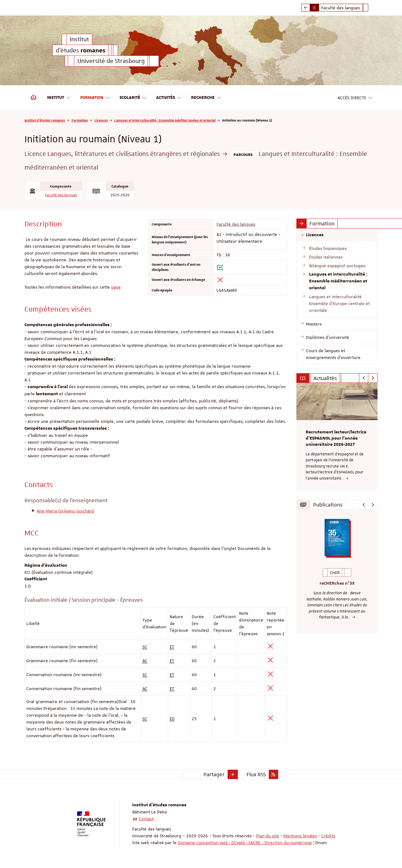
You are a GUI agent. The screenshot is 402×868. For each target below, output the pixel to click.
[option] (337, 437)
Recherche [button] (206, 98)
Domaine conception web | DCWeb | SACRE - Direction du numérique (245, 843)
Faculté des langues (61, 195)
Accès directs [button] (355, 98)
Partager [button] (214, 774)
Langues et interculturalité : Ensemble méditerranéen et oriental (165, 120)
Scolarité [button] (133, 98)
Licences (101, 120)
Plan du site (268, 836)
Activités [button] (169, 98)
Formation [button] (95, 98)
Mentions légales (300, 836)
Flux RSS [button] (256, 774)
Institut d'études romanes (45, 120)
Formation (80, 120)
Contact (146, 819)
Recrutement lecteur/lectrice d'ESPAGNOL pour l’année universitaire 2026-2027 (336, 438)
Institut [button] (59, 98)
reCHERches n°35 (337, 584)
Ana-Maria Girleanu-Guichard (65, 511)
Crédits (328, 836)
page (116, 287)
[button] (233, 774)
